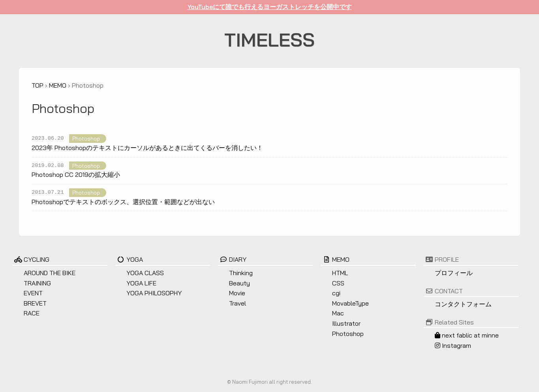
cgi (336, 293)
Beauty (239, 283)
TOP (38, 85)
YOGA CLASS (145, 273)
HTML (340, 273)
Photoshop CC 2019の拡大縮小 (76, 174)
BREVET (35, 303)
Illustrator (346, 323)
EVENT (33, 293)
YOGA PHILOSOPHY (154, 293)
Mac (338, 313)
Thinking (241, 273)
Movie (237, 293)
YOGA (129, 259)
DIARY (232, 259)
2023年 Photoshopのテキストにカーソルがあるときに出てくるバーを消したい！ (147, 148)
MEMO (58, 85)
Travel (238, 303)
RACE (32, 313)
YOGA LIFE (141, 283)
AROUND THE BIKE (50, 273)
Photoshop (86, 138)
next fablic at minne (467, 335)
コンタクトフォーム (463, 304)
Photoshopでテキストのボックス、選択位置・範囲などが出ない (123, 202)
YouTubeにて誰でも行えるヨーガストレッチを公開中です (270, 7)
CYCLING (31, 259)
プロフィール (454, 273)
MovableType (350, 303)
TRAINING (37, 283)
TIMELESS (269, 39)
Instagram (453, 345)
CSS (338, 283)
